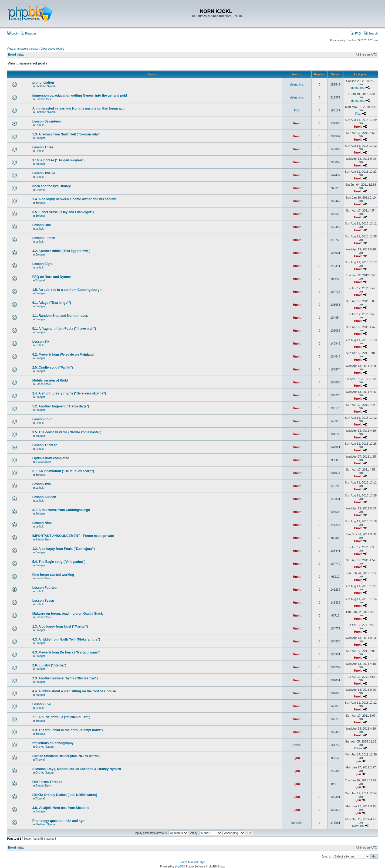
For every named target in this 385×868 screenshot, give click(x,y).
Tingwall (40, 190)
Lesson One (42, 225)
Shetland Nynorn (45, 86)
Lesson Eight (43, 264)
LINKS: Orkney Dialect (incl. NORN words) (65, 795)
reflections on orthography (53, 743)
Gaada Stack (43, 99)
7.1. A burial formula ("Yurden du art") (61, 717)
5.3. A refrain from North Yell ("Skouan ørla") (66, 134)
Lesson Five (42, 704)
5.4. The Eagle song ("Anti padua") (59, 562)
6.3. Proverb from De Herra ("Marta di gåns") (66, 652)
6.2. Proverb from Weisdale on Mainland (63, 355)
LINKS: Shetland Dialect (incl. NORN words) (66, 756)
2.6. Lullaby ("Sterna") (49, 665)
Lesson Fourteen (45, 588)
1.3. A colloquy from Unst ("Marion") (60, 627)
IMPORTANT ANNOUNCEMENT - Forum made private (73, 536)
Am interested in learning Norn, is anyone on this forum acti (78, 108)
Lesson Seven (43, 601)
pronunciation (43, 83)
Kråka (297, 745)
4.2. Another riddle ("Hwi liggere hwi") (61, 251)
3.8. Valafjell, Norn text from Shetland (61, 808)
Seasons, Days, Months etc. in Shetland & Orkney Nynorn (77, 769)
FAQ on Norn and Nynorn (52, 277)
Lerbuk (40, 125)
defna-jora (297, 84)
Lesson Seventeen (47, 121)
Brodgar (40, 138)
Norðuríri (297, 823)
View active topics (52, 49)
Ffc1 (297, 110)
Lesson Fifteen (44, 238)
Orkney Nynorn (44, 747)
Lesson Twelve (44, 173)
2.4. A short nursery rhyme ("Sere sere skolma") (69, 393)
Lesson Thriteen (45, 445)
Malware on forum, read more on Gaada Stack (68, 614)
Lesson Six (41, 342)
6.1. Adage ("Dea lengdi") (52, 303)
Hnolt (297, 123)
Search (371, 33)
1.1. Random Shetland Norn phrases (60, 316)
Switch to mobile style (192, 862)
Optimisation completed (51, 458)
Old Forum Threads (47, 782)
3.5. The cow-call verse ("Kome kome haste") (67, 432)
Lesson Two (42, 484)
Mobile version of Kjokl (50, 380)
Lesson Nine (42, 523)
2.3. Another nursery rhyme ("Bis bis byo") (65, 678)
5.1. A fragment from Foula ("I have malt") (64, 329)
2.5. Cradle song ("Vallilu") (53, 367)
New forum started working (53, 575)
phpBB (179, 867)
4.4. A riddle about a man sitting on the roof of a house (74, 691)
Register (29, 33)
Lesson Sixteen (44, 497)
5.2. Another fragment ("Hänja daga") (61, 406)
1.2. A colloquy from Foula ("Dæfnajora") (64, 549)
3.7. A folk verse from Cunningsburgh (61, 510)
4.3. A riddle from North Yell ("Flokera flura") (66, 639)
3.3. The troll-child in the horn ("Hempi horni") (68, 730)
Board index (16, 55)
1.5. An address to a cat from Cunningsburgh (67, 290)
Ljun (297, 758)
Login (13, 33)
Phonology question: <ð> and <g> (58, 821)
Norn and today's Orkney (52, 186)
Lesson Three (43, 147)
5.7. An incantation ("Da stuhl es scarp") (63, 471)
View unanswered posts (22, 49)
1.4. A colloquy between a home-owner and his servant (74, 199)
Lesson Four (42, 419)
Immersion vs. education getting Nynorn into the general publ (80, 96)
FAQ (356, 33)
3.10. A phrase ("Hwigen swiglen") (58, 160)
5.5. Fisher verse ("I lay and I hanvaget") (63, 212)
